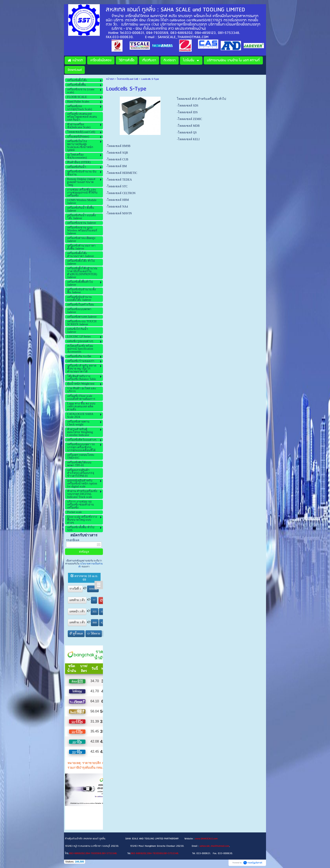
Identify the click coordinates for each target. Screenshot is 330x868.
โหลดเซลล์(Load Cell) (128, 79)
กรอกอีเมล (73, 540)
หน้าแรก (110, 79)
